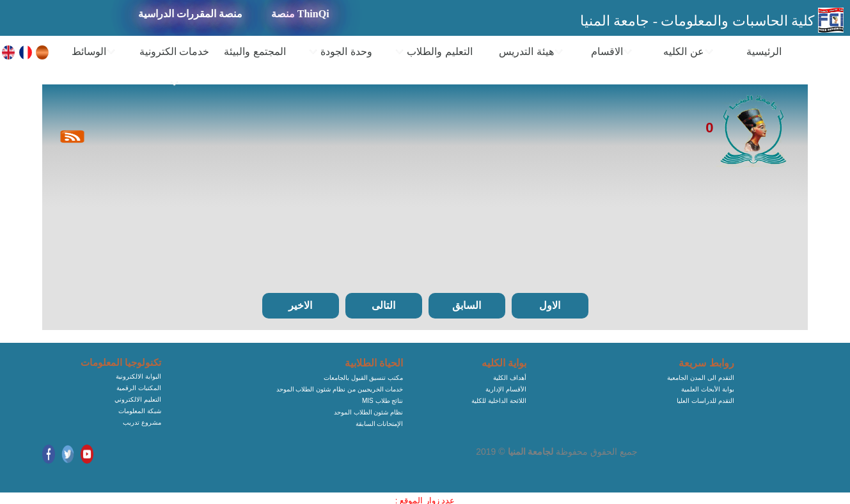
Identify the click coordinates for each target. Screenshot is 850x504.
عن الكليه (688, 51)
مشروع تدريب (142, 422)
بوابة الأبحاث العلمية (708, 389)
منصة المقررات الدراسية (190, 14)
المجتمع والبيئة (255, 51)
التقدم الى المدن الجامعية (700, 378)
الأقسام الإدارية (506, 389)
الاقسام (612, 51)
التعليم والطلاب (434, 51)
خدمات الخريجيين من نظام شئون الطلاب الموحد (340, 389)
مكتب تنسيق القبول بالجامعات (363, 378)
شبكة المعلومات (140, 411)
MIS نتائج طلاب (382, 401)
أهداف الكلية (510, 378)
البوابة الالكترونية (138, 376)
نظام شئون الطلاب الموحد (368, 412)
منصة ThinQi (300, 14)
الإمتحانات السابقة (380, 424)
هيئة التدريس (531, 51)
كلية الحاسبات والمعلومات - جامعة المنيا (699, 21)
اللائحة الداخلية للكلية (499, 401)
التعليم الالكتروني (138, 399)
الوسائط (94, 51)
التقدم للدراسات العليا (705, 401)
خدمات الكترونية (174, 67)
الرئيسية (764, 51)
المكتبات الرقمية (139, 388)
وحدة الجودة (340, 51)
